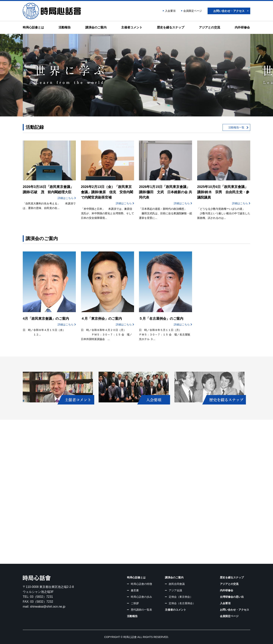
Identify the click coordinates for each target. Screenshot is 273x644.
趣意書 (135, 590)
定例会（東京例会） (181, 597)
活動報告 (65, 27)
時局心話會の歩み (141, 597)
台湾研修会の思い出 (232, 597)
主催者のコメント (176, 610)
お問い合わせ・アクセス (229, 11)
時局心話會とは (33, 27)
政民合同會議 (177, 584)
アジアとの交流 (209, 27)
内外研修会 (242, 27)
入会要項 (170, 11)
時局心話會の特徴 (141, 584)
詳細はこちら (66, 198)
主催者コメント (132, 27)
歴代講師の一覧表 (141, 610)
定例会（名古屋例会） (182, 603)
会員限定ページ (193, 11)
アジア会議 (175, 590)
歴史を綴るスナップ (171, 27)
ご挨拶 (135, 603)
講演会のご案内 (96, 27)
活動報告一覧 (236, 127)
